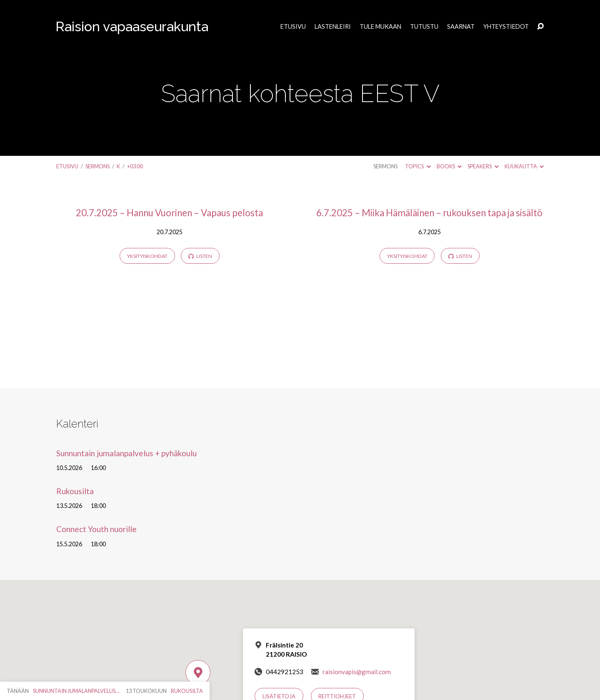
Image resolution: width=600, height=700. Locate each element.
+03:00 (135, 166)
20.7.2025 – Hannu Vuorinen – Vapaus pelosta (169, 213)
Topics (418, 166)
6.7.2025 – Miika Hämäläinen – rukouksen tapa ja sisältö (429, 213)
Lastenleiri (333, 27)
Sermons (97, 166)
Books (449, 166)
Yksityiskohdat (147, 256)
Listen (200, 256)
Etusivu (293, 27)
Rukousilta (75, 491)
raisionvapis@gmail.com (357, 672)
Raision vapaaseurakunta (132, 26)
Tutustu (424, 27)
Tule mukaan (380, 27)
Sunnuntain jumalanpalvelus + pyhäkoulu (126, 453)
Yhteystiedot (506, 27)
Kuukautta (524, 166)
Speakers (483, 166)
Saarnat (461, 27)
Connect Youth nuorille (96, 529)
